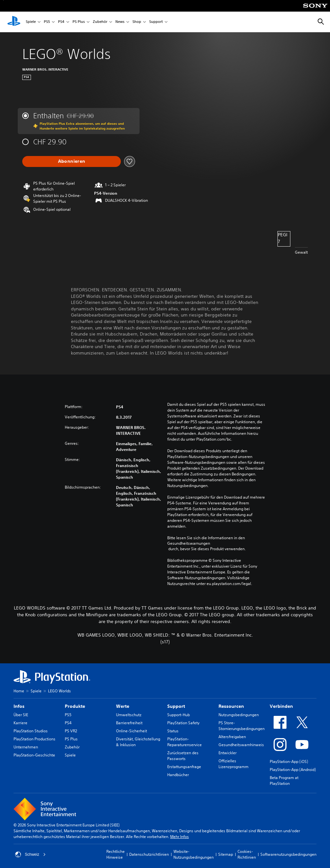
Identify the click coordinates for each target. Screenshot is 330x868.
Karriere (20, 723)
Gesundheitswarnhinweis (241, 745)
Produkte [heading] (75, 706)
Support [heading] (176, 706)
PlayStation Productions (34, 739)
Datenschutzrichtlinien (149, 854)
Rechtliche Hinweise (116, 854)
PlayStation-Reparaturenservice (184, 742)
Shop (137, 22)
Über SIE (21, 715)
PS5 (47, 22)
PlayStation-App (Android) (293, 770)
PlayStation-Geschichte (34, 755)
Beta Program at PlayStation (284, 780)
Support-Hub (179, 715)
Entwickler (228, 753)
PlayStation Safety (183, 723)
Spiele (31, 22)
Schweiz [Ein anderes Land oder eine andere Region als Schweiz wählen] (30, 854)
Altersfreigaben (232, 737)
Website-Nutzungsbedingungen (194, 854)
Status (173, 731)
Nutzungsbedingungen (239, 715)
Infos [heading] (19, 706)
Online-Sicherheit (131, 731)
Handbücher (178, 775)
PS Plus (79, 22)
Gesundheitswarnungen (189, 543)
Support (156, 22)
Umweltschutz (129, 715)
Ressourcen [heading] (231, 706)
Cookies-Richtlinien (247, 854)
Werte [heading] (123, 706)
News (120, 22)
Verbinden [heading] (281, 706)
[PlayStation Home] (14, 22)
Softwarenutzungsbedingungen (288, 854)
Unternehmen (26, 747)
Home (19, 691)
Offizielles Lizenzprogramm (233, 764)
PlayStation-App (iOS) (289, 761)
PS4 (61, 22)
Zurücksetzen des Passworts (183, 756)
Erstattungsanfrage (184, 767)
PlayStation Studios (31, 731)
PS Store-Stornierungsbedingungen (242, 726)
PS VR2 (71, 731)
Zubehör (100, 22)
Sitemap (226, 854)
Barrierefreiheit (129, 723)
